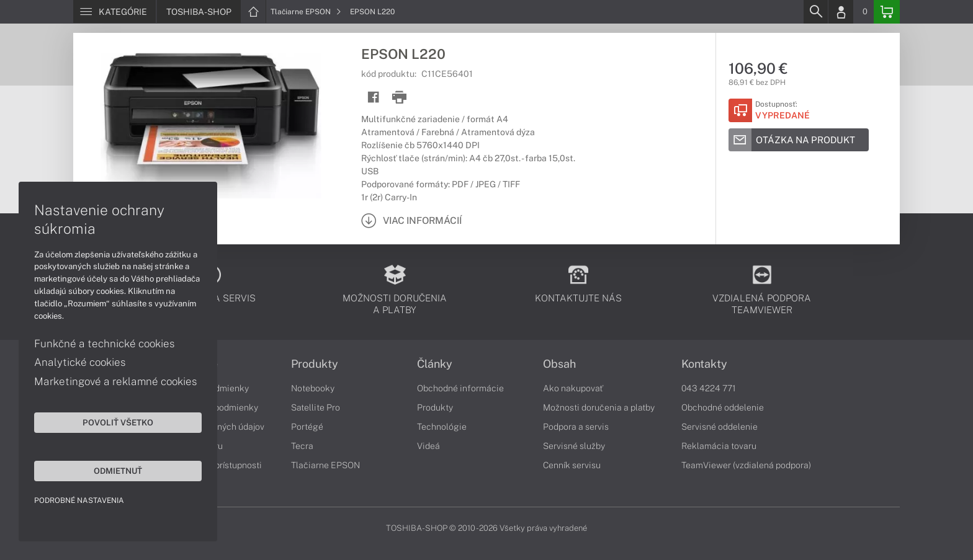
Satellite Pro (316, 407)
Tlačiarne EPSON (306, 12)
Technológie (442, 427)
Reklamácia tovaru (719, 446)
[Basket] (887, 12)
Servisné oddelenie (720, 427)
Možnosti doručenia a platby (599, 407)
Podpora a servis (576, 427)
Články (435, 364)
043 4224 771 (709, 388)
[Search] (815, 12)
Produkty (315, 364)
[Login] (841, 12)
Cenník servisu (572, 465)
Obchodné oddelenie (723, 407)
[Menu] (114, 12)
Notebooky (313, 388)
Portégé (307, 427)
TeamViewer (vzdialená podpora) (746, 465)
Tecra (302, 446)
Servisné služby (574, 446)
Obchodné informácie (460, 388)
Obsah (559, 364)
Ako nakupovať (573, 388)
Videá (428, 446)
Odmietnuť (118, 471)
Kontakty (704, 364)
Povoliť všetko (118, 422)
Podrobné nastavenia (79, 500)
